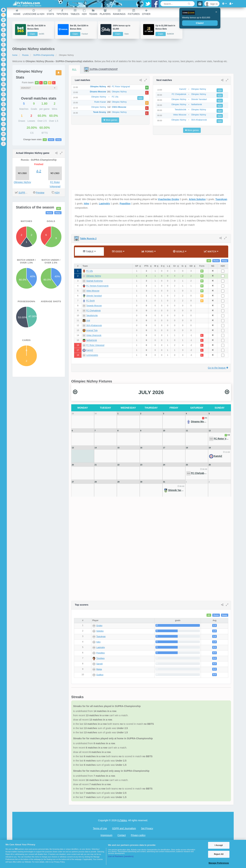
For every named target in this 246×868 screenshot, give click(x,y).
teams (93, 12)
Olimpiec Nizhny (22, 182)
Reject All (219, 854)
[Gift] (200, 4)
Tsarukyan (221, 199)
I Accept (219, 845)
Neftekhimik (92, 340)
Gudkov (100, 675)
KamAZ (90, 350)
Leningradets (92, 355)
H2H (84, 12)
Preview (40, 193)
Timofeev (101, 658)
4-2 (39, 171)
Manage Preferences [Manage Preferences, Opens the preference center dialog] (219, 863)
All (45, 140)
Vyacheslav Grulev (168, 199)
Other (146, 12)
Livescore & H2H (34, 12)
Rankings (119, 12)
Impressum (106, 835)
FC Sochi (90, 301)
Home (17, 12)
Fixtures (134, 12)
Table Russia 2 (88, 239)
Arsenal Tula (92, 331)
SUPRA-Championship (44, 55)
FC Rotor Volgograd (95, 345)
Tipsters (62, 12)
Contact (122, 835)
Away (58, 140)
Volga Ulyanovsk (94, 335)
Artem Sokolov (197, 199)
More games (110, 120)
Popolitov (125, 204)
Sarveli (100, 664)
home (15, 55)
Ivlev (87, 204)
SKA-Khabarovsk (94, 326)
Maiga (99, 669)
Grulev (99, 626)
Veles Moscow (93, 291)
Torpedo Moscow (94, 306)
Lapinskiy (104, 204)
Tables (75, 12)
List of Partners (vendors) (121, 856)
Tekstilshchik (92, 316)
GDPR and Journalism (124, 828)
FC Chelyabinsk (94, 311)
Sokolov (100, 631)
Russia (25, 55)
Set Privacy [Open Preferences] (147, 828)
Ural (88, 321)
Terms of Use (100, 828)
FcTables (122, 820)
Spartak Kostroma (94, 281)
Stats (50, 12)
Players (105, 12)
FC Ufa (90, 271)
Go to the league (218, 368)
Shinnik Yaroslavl (94, 296)
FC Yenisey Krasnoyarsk (97, 286)
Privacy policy (138, 835)
